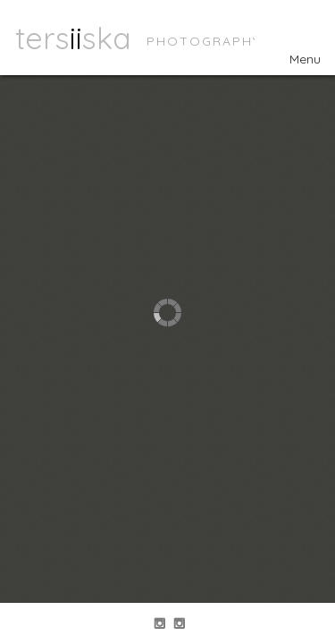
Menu (295, 59)
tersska (73, 38)
